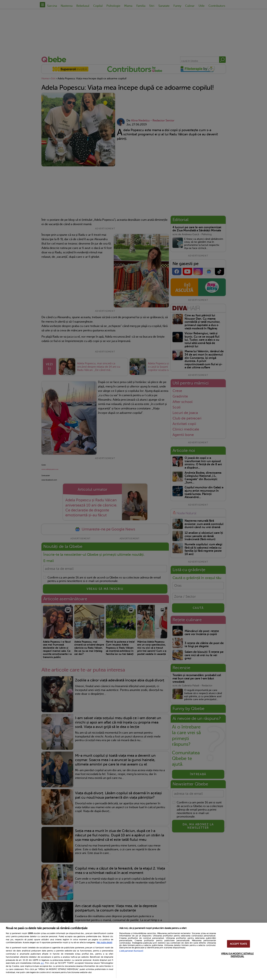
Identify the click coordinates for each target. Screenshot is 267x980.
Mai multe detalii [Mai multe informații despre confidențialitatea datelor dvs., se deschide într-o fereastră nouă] (105, 943)
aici (42, 963)
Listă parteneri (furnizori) (131, 951)
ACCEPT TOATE (239, 944)
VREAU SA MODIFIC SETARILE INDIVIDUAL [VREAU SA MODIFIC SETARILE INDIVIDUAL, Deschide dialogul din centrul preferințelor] (237, 955)
